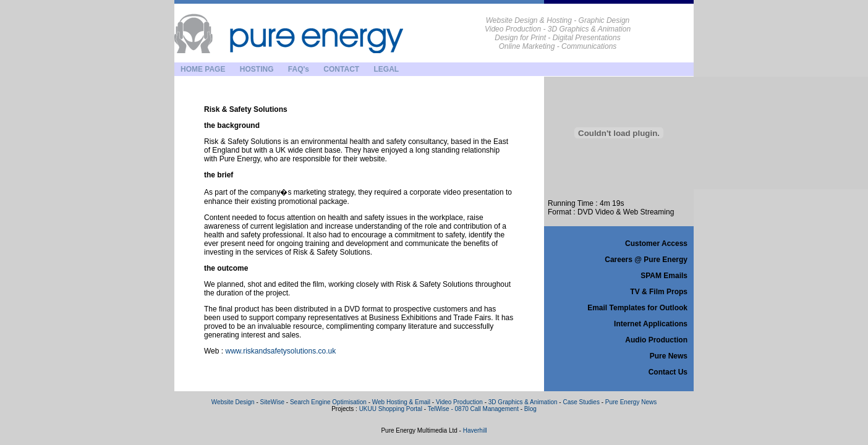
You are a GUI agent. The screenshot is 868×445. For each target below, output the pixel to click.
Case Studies (581, 402)
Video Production (459, 402)
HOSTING (257, 69)
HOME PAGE (203, 69)
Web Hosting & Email (401, 402)
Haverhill (475, 430)
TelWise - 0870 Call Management (473, 409)
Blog (530, 409)
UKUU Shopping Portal (391, 409)
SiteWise (272, 402)
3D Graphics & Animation (523, 402)
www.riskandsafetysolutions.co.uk (280, 351)
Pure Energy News (631, 402)
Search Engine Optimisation (329, 402)
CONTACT (341, 69)
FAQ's (299, 69)
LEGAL (386, 69)
